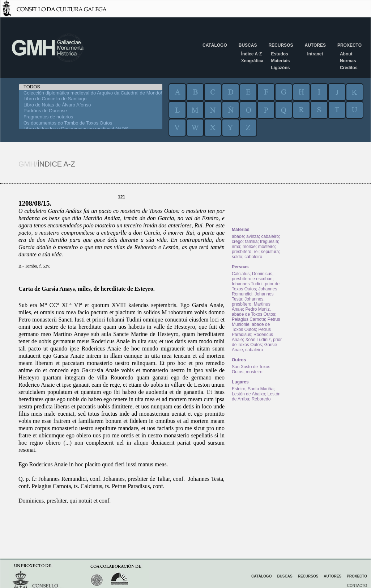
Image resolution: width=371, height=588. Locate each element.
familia (251, 241)
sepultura (270, 252)
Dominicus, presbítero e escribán (253, 276)
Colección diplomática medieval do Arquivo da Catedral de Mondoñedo (91, 93)
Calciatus (241, 274)
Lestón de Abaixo (248, 394)
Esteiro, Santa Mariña (253, 389)
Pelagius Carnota (248, 319)
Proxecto (349, 45)
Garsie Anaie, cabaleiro (254, 347)
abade (238, 236)
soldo (237, 257)
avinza (253, 236)
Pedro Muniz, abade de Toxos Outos (253, 312)
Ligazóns (280, 68)
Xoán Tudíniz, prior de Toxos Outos (257, 342)
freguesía (269, 241)
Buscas (248, 45)
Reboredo (261, 399)
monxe (249, 247)
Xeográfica (252, 61)
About (346, 54)
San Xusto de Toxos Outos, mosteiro (251, 369)
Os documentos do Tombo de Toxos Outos (91, 123)
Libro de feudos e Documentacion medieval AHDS (91, 129)
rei (256, 252)
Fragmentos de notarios (91, 117)
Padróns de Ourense (91, 111)
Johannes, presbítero (248, 302)
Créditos (349, 68)
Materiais (280, 61)
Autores (315, 45)
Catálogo (215, 45)
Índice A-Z (252, 54)
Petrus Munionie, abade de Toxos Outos (256, 324)
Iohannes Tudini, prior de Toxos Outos (256, 286)
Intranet (315, 54)
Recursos (281, 45)
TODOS (91, 87)
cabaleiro (270, 236)
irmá (236, 247)
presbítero (242, 252)
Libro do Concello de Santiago (91, 99)
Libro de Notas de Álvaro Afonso (91, 105)
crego (237, 241)
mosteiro (266, 247)
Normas (348, 61)
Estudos (279, 54)
